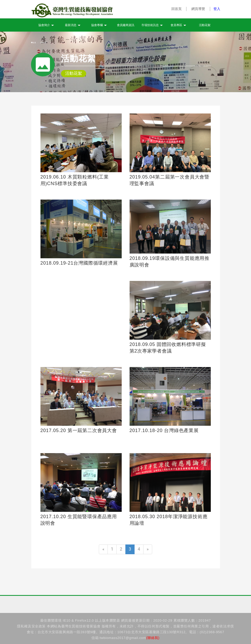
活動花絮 (205, 25)
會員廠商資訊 (126, 25)
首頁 (34, 43)
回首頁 (176, 9)
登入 (217, 9)
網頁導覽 (198, 9)
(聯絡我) (153, 638)
